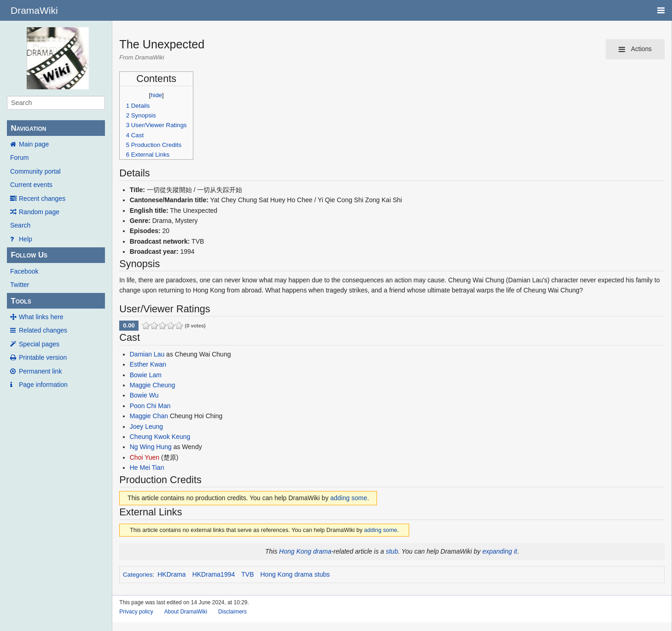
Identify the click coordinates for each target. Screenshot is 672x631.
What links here (41, 317)
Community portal (35, 171)
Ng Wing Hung (151, 447)
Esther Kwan (148, 364)
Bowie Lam (146, 375)
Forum (19, 158)
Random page (39, 212)
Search (20, 225)
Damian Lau (147, 354)
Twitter (20, 285)
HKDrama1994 (214, 574)
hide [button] (156, 95)
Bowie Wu (144, 395)
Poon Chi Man (150, 406)
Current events (31, 185)
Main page (34, 144)
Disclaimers (232, 612)
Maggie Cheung (153, 385)
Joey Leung (146, 427)
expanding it (500, 551)
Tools (21, 301)
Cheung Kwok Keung (160, 437)
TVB (247, 574)
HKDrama (171, 574)
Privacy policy (136, 612)
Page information (43, 385)
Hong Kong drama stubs (295, 574)
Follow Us (29, 255)
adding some (349, 498)
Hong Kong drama (305, 551)
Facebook (24, 271)
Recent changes (42, 199)
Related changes (43, 330)
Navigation (28, 128)
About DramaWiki (186, 612)
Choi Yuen (145, 457)
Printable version (43, 357)
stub (392, 551)
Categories (138, 575)
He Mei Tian (147, 467)
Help (26, 239)
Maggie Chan (149, 416)
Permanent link (40, 371)
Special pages (39, 344)
